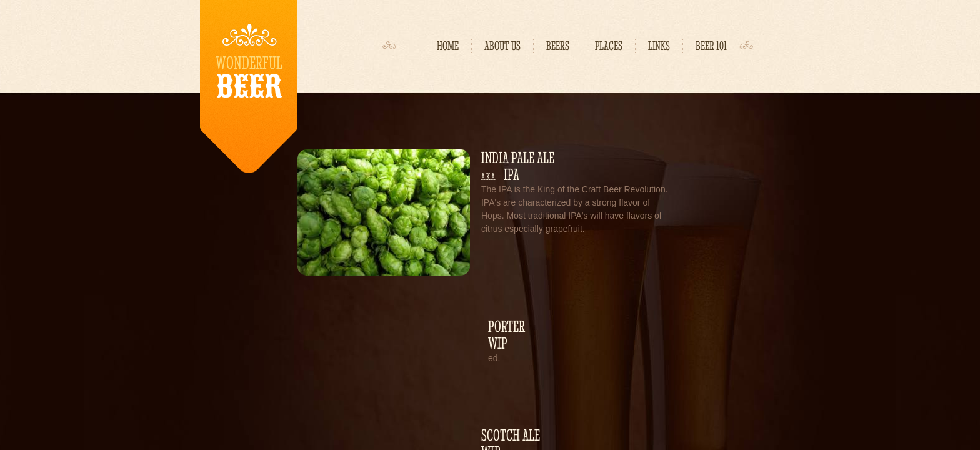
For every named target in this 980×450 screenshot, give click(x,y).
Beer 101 (711, 46)
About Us (502, 46)
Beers (558, 46)
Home (448, 46)
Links (659, 46)
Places (609, 46)
